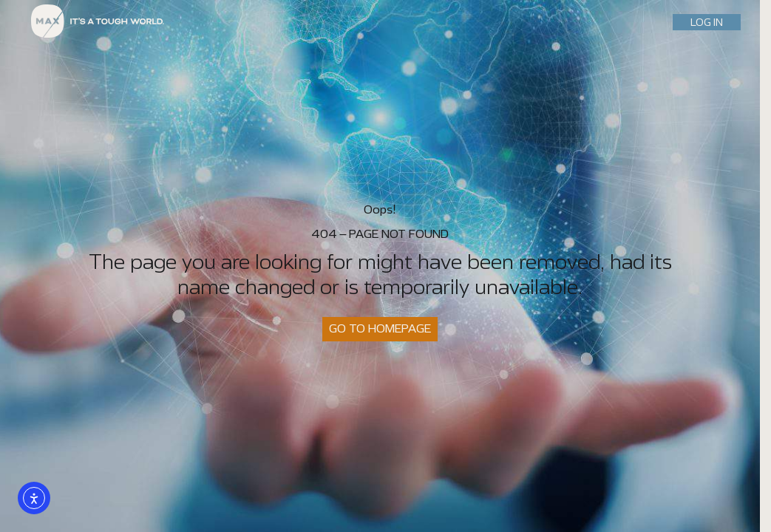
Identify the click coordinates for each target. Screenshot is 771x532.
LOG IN (707, 22)
